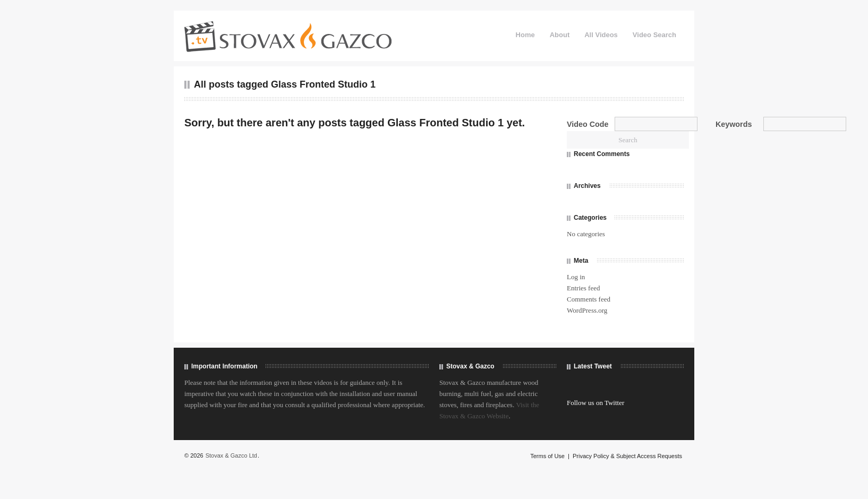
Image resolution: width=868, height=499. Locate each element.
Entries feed (583, 288)
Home (525, 35)
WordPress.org (587, 310)
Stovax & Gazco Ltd (231, 455)
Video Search (654, 35)
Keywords (734, 124)
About (560, 35)
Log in (576, 277)
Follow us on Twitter (595, 403)
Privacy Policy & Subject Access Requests (627, 456)
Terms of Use (547, 456)
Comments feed (589, 299)
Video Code (588, 124)
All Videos (601, 35)
